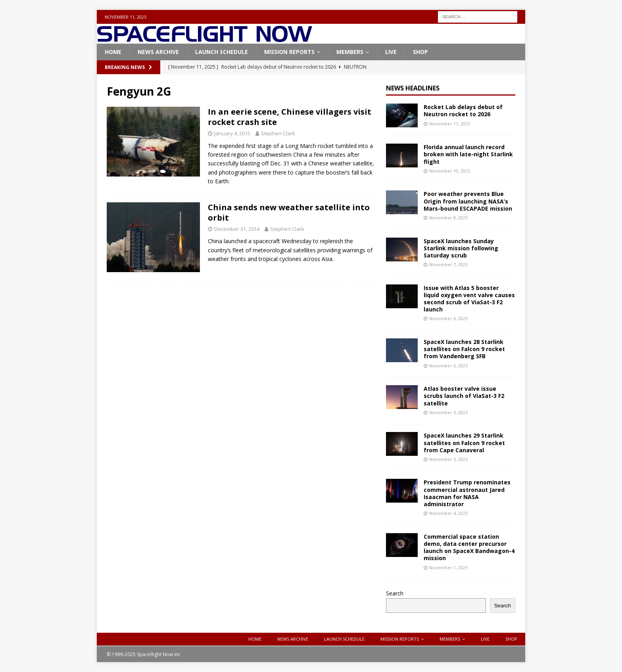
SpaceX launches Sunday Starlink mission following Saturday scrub (461, 248)
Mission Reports (289, 52)
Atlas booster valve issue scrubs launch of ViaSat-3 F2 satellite (464, 396)
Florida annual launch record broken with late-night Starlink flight (468, 154)
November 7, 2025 (448, 264)
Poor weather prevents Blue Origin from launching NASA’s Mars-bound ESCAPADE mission (468, 201)
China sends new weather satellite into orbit (289, 212)
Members (350, 52)
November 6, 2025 (448, 318)
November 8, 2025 (448, 218)
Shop (420, 52)
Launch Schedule (222, 52)
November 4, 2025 (448, 513)
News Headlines (413, 88)
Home (113, 52)
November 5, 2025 (448, 412)
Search (395, 593)
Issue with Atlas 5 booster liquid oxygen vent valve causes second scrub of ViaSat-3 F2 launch (469, 299)
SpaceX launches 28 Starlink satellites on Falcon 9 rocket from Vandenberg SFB (464, 349)
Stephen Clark (278, 133)
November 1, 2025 (448, 567)
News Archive (158, 52)
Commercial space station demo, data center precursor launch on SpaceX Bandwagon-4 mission (469, 547)
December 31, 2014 (237, 229)
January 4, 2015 (232, 133)
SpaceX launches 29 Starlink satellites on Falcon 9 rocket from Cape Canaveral (464, 443)
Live (391, 52)
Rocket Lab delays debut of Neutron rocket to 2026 (463, 110)
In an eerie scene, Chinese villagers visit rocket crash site (290, 117)
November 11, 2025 (450, 124)
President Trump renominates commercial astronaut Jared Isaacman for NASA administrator (467, 493)
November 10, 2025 (450, 171)
